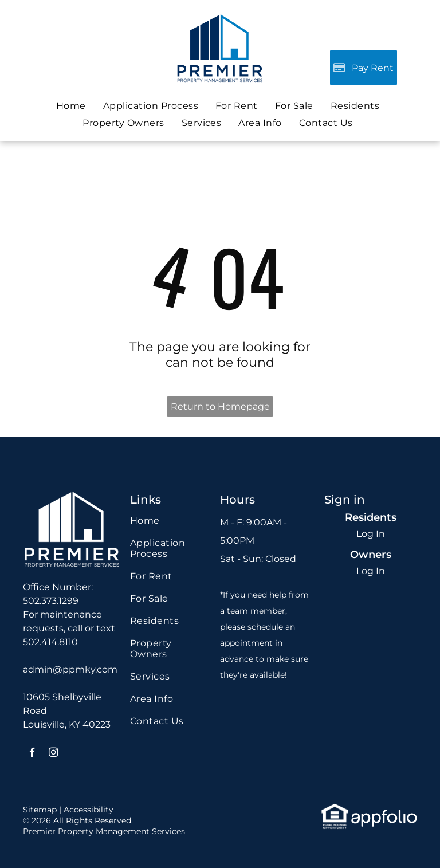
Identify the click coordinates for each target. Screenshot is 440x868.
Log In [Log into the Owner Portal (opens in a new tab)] (371, 571)
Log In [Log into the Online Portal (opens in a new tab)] (371, 534)
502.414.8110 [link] (50, 642)
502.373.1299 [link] (51, 601)
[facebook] (32, 754)
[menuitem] (71, 106)
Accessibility (89, 810)
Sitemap (40, 810)
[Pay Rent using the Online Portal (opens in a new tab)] (364, 68)
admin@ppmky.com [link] (70, 669)
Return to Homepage (220, 406)
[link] (294, 106)
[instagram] (54, 754)
